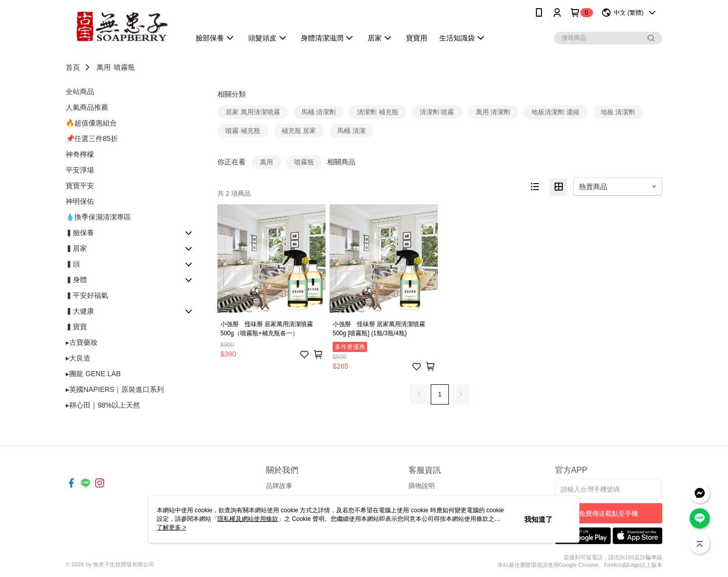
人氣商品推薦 (87, 107)
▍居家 (76, 248)
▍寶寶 (76, 327)
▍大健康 (80, 311)
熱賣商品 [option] (593, 187)
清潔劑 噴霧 (437, 112)
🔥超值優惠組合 (91, 123)
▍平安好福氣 (87, 295)
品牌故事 (279, 486)
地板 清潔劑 (618, 112)
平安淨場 (80, 170)
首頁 (73, 67)
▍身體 (76, 280)
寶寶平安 (80, 186)
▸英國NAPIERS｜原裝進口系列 (115, 389)
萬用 (104, 67)
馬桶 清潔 (351, 131)
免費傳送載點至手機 (608, 514)
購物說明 (422, 486)
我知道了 (538, 519)
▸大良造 (78, 358)
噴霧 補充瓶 (243, 131)
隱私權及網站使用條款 (248, 519)
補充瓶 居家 (299, 131)
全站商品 (80, 92)
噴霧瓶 (124, 67)
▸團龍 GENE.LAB (93, 374)
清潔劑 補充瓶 (378, 112)
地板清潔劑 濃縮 (555, 112)
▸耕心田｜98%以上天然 (103, 405)
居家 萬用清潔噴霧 (253, 112)
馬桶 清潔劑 (319, 112)
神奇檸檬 (80, 154)
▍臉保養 (80, 233)
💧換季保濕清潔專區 (98, 217)
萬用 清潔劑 (493, 112)
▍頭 (73, 264)
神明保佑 (80, 201)
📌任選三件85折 (92, 139)
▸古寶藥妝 (82, 342)
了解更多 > (171, 527)
